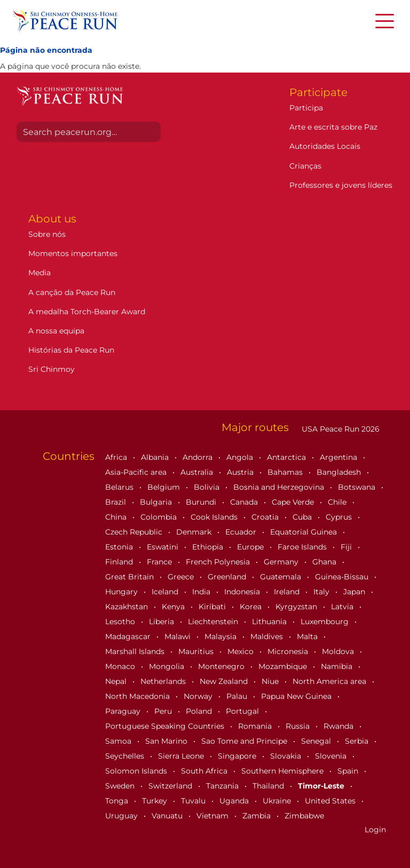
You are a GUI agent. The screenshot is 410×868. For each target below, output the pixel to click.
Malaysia (222, 636)
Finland (120, 562)
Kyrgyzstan (297, 607)
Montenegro (222, 666)
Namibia (338, 666)
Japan (355, 592)
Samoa (119, 741)
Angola (241, 457)
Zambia (258, 816)
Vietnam (214, 816)
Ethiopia (209, 547)
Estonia (120, 547)
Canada (245, 502)
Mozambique (284, 666)
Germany (282, 562)
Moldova (339, 651)
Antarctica (287, 457)
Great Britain (131, 577)
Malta (308, 636)
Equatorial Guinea (305, 532)
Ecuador (242, 532)
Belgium (165, 487)
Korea (252, 607)
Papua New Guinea (297, 696)
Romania (256, 726)
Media (40, 273)
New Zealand (225, 681)
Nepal (117, 681)
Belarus (120, 487)
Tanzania (223, 786)
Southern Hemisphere (283, 771)
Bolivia (208, 487)
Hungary (123, 592)
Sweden (121, 786)
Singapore (238, 756)
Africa (117, 457)
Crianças (305, 166)
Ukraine (278, 801)
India (202, 592)
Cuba (303, 517)
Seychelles (126, 756)
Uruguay (123, 816)
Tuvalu (194, 801)
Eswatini (164, 547)
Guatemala (282, 577)
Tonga (118, 801)
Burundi (202, 502)
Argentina (340, 457)
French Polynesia (219, 562)
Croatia (266, 517)
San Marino (167, 741)
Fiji (347, 547)
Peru (164, 711)
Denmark (195, 532)
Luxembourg (326, 622)
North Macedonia (139, 696)
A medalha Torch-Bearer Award (87, 312)
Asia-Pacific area (137, 472)
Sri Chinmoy (52, 369)
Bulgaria (157, 502)
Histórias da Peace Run (71, 350)
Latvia (343, 607)
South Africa (205, 771)
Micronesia (289, 651)
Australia (198, 472)
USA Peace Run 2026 (340, 429)
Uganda (235, 801)
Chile (338, 502)
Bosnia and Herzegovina (280, 487)
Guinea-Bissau (343, 577)
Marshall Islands (136, 651)
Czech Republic (135, 532)
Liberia (163, 622)
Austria (241, 472)
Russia (299, 726)
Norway (199, 696)
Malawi (179, 636)
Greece (182, 577)
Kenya (174, 607)
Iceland (166, 592)
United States (331, 801)
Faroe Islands (303, 547)
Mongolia (168, 666)
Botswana (358, 487)
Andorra (199, 457)
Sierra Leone (182, 756)
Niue (271, 681)
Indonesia (243, 592)
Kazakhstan (128, 607)
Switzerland (171, 786)
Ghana (325, 562)
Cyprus (340, 517)
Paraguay (124, 711)
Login (375, 830)
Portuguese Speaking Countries (166, 726)
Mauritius (197, 651)
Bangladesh (340, 472)
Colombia (160, 517)
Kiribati (213, 607)
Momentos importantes (73, 253)
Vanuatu (168, 816)
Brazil (117, 502)
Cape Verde (294, 502)
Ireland (288, 592)
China (117, 517)
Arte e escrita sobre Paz (333, 127)
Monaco (121, 666)
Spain (349, 771)
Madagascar (129, 636)
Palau (238, 696)
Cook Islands (215, 517)
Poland (200, 711)
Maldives (268, 636)
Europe (251, 547)
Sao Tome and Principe (245, 741)
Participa (306, 108)
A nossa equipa (56, 331)
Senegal (317, 741)
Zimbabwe (304, 816)
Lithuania (270, 622)
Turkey (156, 801)
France (160, 562)
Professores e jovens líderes (341, 185)
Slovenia (332, 756)
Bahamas (286, 472)
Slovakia (287, 756)
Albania (156, 457)
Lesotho (121, 622)
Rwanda (340, 726)
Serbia (358, 741)
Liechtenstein (214, 622)
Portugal (243, 711)
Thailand (269, 786)
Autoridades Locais (325, 146)
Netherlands (164, 681)
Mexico (242, 651)
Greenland (228, 577)
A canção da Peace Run (72, 292)
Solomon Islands (137, 771)
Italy (322, 592)
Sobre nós (47, 234)
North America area (330, 681)
